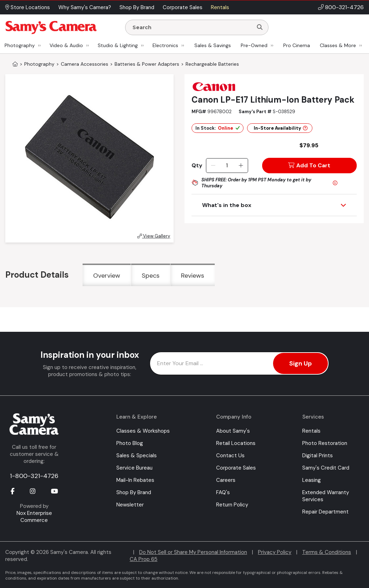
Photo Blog (130, 443)
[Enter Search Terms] (192, 27)
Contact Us (230, 455)
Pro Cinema (297, 45)
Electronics (165, 45)
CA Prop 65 (144, 559)
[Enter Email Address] (239, 363)
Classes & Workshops (143, 431)
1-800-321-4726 (34, 476)
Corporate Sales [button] (183, 7)
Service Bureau (134, 468)
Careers (226, 480)
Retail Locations (236, 443)
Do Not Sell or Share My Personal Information (193, 552)
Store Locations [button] (28, 7)
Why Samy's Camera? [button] (85, 7)
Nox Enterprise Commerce (34, 517)
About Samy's (233, 431)
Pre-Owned (254, 45)
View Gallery (154, 236)
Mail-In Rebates (135, 480)
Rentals (311, 431)
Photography (20, 45)
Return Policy (232, 505)
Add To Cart (309, 165)
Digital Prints (318, 455)
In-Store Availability (281, 128)
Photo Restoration (325, 443)
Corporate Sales (236, 468)
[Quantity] (227, 166)
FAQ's (223, 492)
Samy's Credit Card (326, 468)
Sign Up (300, 363)
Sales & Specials (137, 455)
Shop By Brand (134, 492)
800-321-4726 (344, 7)
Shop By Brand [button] (137, 7)
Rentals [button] (220, 7)
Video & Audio (66, 45)
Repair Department (325, 512)
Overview (107, 276)
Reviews (193, 276)
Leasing (312, 480)
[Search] (260, 27)
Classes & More (338, 45)
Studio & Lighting (118, 45)
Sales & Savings (213, 45)
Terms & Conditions (327, 552)
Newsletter (130, 505)
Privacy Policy (275, 552)
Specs (151, 276)
